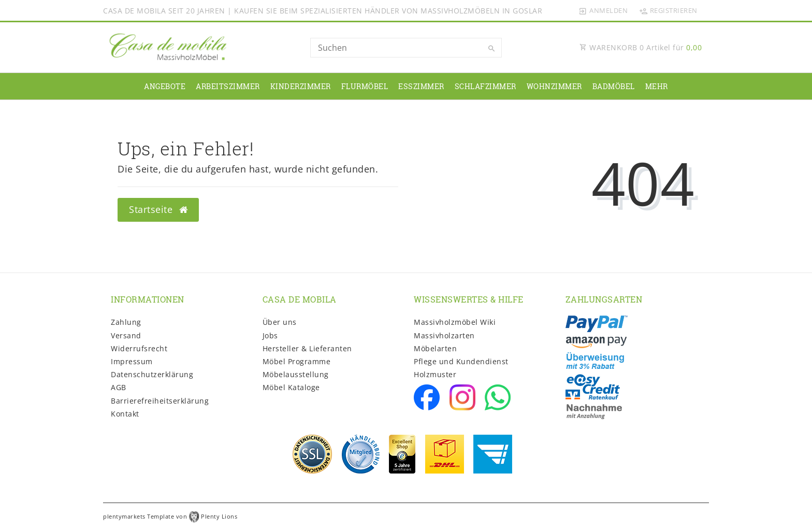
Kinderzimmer (301, 86)
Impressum (132, 361)
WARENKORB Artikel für (641, 47)
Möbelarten (435, 348)
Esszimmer (421, 86)
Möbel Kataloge (291, 387)
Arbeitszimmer (228, 86)
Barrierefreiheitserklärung (160, 401)
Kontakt (125, 414)
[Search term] (406, 48)
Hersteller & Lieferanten (307, 348)
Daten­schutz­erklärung (152, 374)
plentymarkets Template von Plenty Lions (170, 516)
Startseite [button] (158, 209)
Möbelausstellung (296, 374)
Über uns (280, 322)
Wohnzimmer (554, 86)
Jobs (270, 335)
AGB (119, 387)
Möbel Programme (297, 361)
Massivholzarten (444, 335)
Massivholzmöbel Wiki (455, 322)
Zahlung (126, 322)
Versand (126, 335)
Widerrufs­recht (139, 348)
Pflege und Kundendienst (461, 361)
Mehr (657, 86)
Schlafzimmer (485, 86)
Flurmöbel (365, 86)
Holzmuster (435, 374)
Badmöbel (614, 86)
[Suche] (491, 49)
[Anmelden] (603, 10)
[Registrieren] (668, 10)
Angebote (165, 86)
